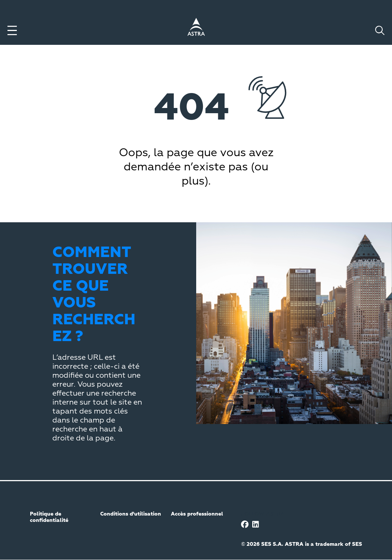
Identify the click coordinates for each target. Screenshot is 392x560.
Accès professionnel (197, 514)
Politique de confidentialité (49, 517)
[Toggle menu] (12, 30)
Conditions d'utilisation (131, 514)
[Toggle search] (380, 30)
